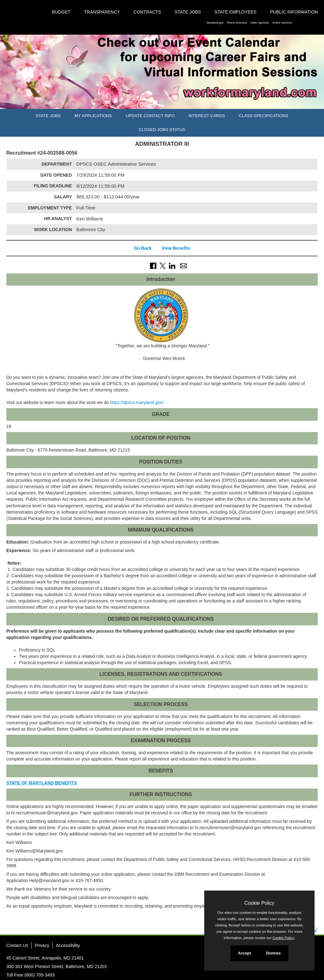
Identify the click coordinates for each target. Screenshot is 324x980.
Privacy (42, 945)
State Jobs (188, 12)
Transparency (102, 12)
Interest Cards (207, 116)
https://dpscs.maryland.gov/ (137, 402)
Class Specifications (264, 116)
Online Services (282, 23)
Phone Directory (237, 23)
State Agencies (260, 23)
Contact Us (17, 945)
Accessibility (68, 945)
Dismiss (273, 953)
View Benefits (176, 248)
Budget (61, 12)
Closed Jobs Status (162, 130)
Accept (244, 953)
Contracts (147, 12)
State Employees (236, 12)
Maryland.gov (215, 23)
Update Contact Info (150, 116)
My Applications (93, 116)
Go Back (143, 248)
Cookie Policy (259, 903)
